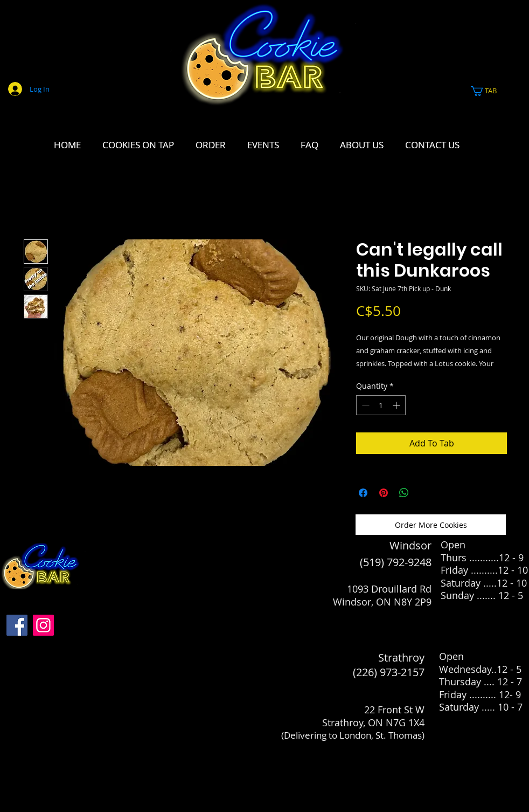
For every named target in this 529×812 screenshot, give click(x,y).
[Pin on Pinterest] (384, 493)
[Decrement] (364, 405)
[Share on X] (424, 493)
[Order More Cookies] (431, 525)
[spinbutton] (381, 405)
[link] (490, 91)
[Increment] (397, 405)
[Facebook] (17, 625)
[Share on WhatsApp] (404, 493)
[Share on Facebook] (363, 493)
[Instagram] (43, 625)
